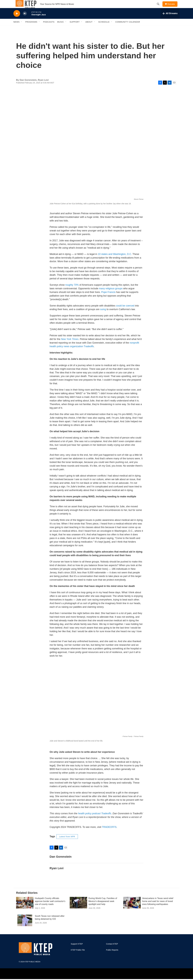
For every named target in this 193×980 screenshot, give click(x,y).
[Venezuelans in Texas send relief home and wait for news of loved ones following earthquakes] (132, 909)
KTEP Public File (78, 956)
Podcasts (49, 28)
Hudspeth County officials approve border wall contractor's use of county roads (50, 907)
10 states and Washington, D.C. (115, 260)
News (16, 28)
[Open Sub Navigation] (22, 28)
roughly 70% (72, 291)
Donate (173, 7)
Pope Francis (108, 298)
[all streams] (170, 19)
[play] (17, 20)
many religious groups (111, 295)
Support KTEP (77, 950)
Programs (31, 28)
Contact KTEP (112, 950)
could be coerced (125, 312)
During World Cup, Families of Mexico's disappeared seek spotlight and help (103, 907)
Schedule (104, 28)
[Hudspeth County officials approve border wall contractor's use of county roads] (25, 909)
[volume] (25, 20)
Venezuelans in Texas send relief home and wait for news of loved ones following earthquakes (158, 907)
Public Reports (112, 956)
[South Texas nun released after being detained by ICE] (25, 926)
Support (75, 28)
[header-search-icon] (159, 7)
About (89, 28)
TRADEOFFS (109, 833)
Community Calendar (128, 28)
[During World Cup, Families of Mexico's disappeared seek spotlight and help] (78, 909)
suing (103, 315)
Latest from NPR (67, 843)
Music (61, 28)
